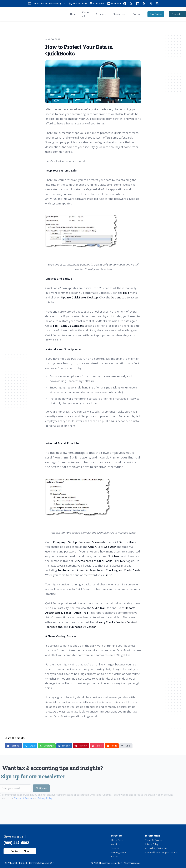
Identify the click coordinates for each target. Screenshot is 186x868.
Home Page (117, 840)
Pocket (97, 746)
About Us (116, 844)
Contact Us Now (20, 851)
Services (115, 848)
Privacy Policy (38, 798)
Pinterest (81, 746)
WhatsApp (47, 746)
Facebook (13, 746)
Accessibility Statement (156, 848)
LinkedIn (64, 746)
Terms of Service (16, 798)
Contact (115, 856)
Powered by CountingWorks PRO (161, 852)
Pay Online (156, 14)
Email (126, 746)
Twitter (30, 746)
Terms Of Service (154, 840)
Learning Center (119, 852)
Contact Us (177, 14)
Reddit (112, 746)
